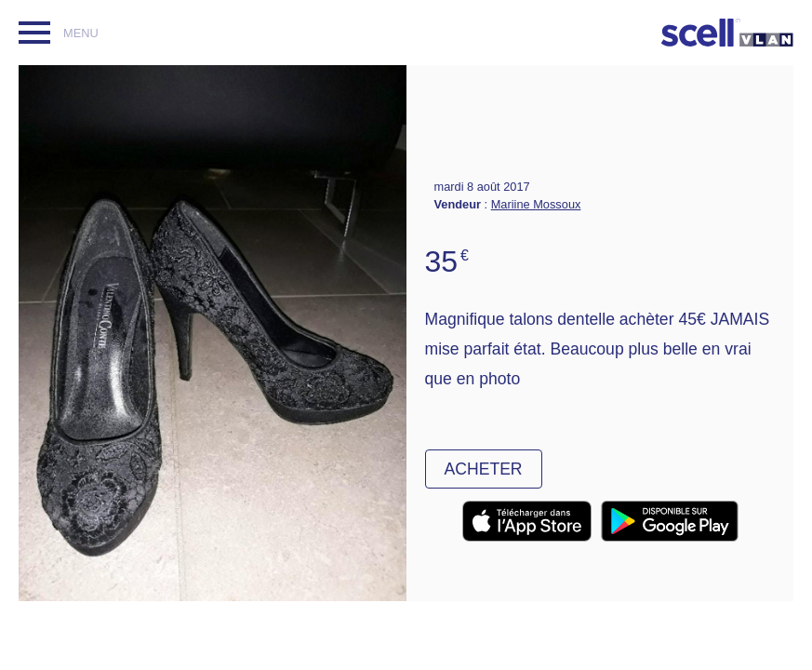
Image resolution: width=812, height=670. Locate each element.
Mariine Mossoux (536, 204)
